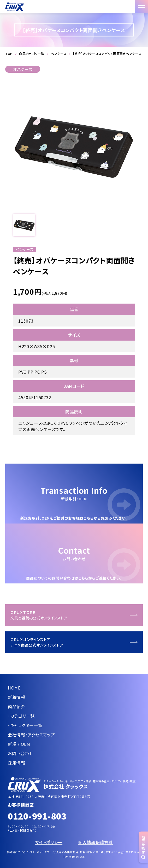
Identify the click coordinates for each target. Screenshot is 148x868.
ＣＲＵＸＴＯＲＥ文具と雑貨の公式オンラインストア (39, 615)
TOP (9, 54)
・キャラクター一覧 (25, 725)
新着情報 (17, 697)
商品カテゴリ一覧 (32, 54)
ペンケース (59, 54)
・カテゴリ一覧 (21, 716)
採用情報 (17, 763)
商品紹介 (17, 706)
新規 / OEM (19, 744)
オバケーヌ (23, 69)
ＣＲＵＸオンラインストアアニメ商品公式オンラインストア (37, 642)
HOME (14, 688)
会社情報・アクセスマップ (31, 735)
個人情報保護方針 (96, 842)
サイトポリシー (49, 842)
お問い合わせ (20, 753)
